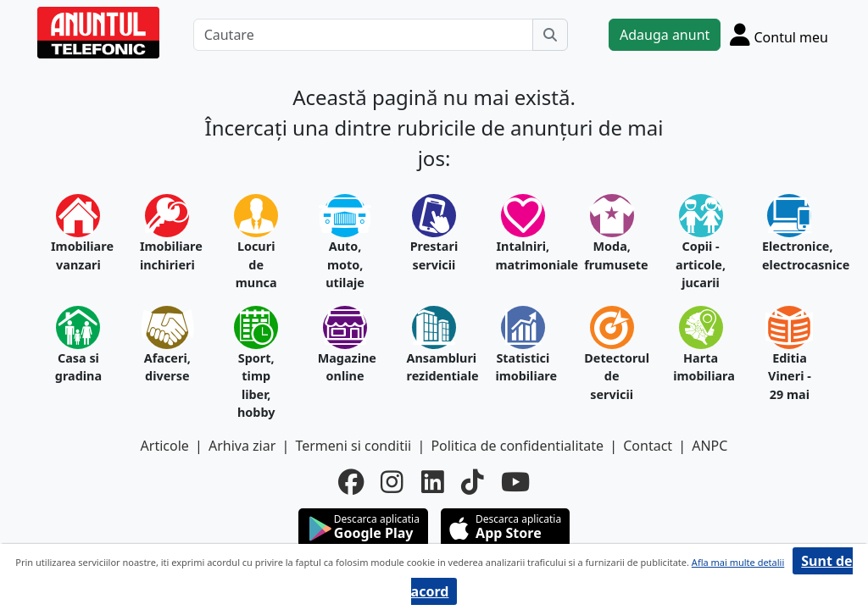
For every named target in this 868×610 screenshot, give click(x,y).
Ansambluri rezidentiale (434, 367)
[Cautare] (363, 35)
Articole (165, 446)
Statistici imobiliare (523, 367)
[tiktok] (473, 482)
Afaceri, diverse (167, 367)
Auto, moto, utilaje (345, 264)
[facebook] (351, 482)
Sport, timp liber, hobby (256, 385)
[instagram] (392, 482)
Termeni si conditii (353, 446)
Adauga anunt (665, 35)
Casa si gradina (78, 367)
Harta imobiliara (701, 367)
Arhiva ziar (242, 446)
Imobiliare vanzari (78, 255)
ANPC (709, 446)
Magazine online (345, 367)
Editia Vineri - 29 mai (790, 376)
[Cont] (779, 34)
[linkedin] (433, 482)
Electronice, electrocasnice (790, 255)
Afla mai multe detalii (738, 562)
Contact (648, 446)
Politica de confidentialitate (517, 446)
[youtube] (515, 482)
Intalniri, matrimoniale (523, 255)
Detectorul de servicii (612, 376)
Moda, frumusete (612, 255)
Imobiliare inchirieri (167, 255)
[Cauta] (550, 35)
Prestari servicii (434, 255)
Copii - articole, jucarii (701, 264)
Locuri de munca (256, 264)
